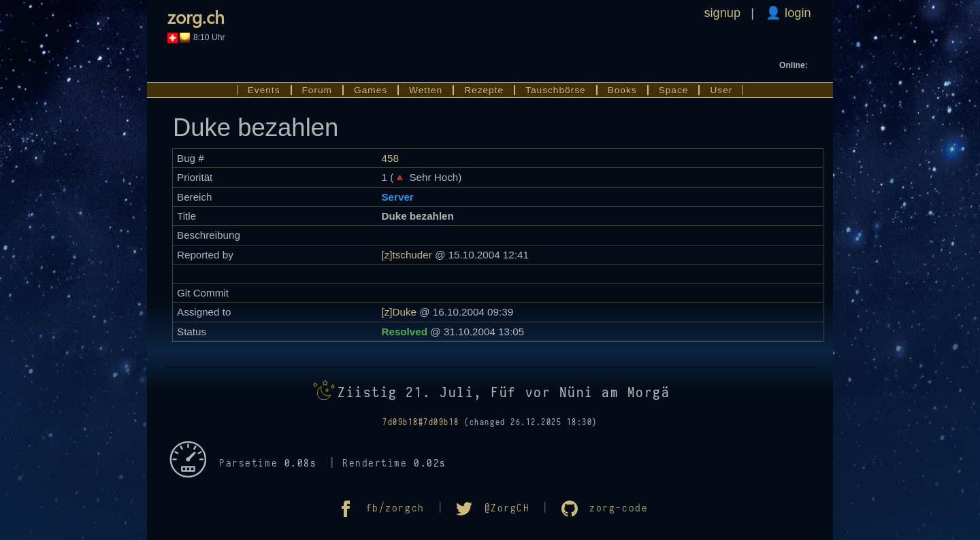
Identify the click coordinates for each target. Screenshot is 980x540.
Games (371, 90)
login (796, 13)
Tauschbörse (556, 90)
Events (264, 90)
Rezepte (484, 90)
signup (722, 13)
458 (390, 158)
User (721, 90)
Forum (317, 90)
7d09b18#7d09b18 (421, 422)
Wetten (426, 90)
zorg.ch (196, 16)
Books (622, 90)
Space (674, 90)
